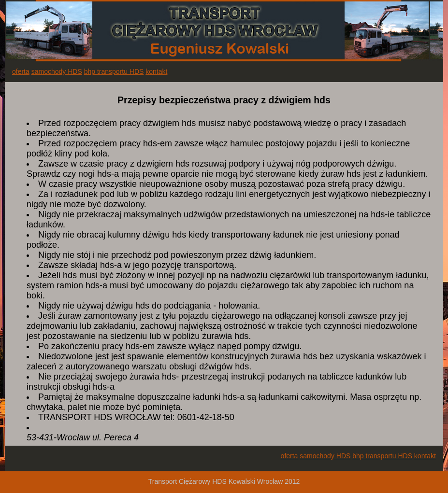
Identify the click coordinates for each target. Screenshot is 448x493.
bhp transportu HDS (114, 71)
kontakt (156, 71)
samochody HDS (57, 71)
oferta (21, 71)
